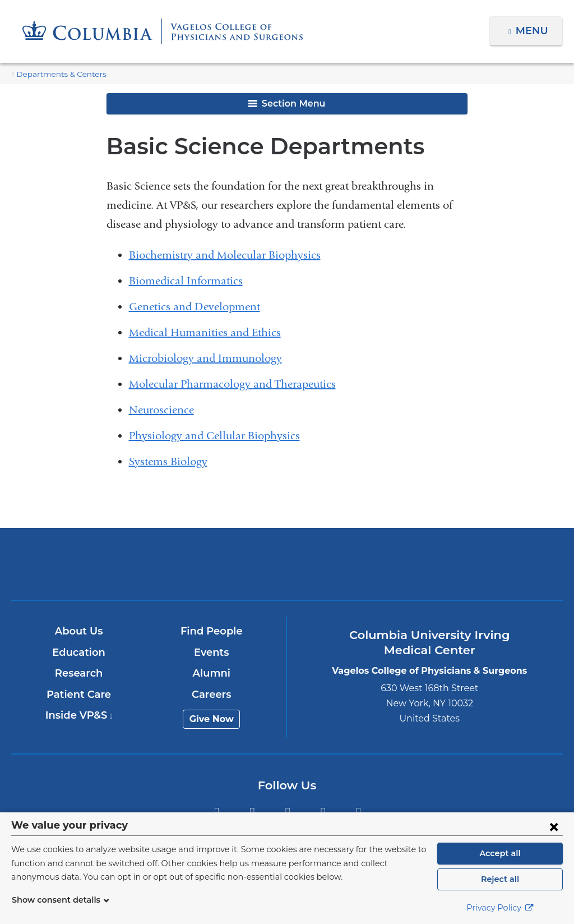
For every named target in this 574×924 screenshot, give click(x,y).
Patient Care (79, 695)
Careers (212, 695)
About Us (80, 631)
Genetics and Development (195, 307)
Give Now (212, 719)
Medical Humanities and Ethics (205, 332)
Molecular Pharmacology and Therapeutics (232, 384)
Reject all (500, 879)
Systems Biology (168, 461)
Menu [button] (533, 31)
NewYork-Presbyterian (287, 571)
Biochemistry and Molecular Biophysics (225, 255)
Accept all (500, 853)
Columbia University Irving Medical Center (106, 564)
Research (79, 673)
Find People (212, 631)
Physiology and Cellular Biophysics (214, 436)
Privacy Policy (500, 908)
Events (212, 652)
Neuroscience (161, 410)
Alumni (212, 673)
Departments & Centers (56, 74)
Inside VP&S (79, 715)
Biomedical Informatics (186, 281)
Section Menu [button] (287, 104)
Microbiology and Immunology (205, 358)
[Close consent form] (554, 826)
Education (79, 652)
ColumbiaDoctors (468, 564)
